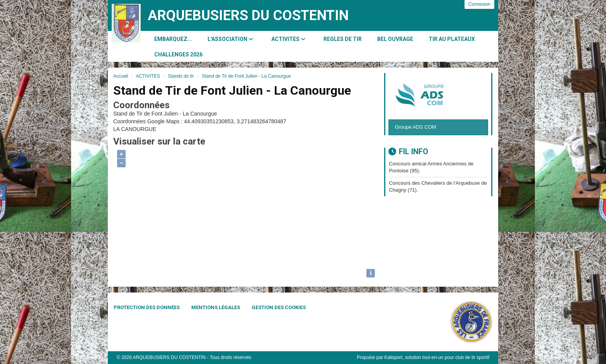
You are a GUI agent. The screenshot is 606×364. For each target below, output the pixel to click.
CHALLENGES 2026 (178, 54)
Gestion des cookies (279, 307)
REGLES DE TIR (343, 39)
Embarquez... (173, 39)
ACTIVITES (288, 39)
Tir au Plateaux (452, 39)
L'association (230, 39)
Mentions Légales (216, 307)
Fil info (408, 151)
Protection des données (147, 307)
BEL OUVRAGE (395, 39)
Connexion (479, 4)
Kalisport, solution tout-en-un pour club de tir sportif (437, 357)
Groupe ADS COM (415, 127)
